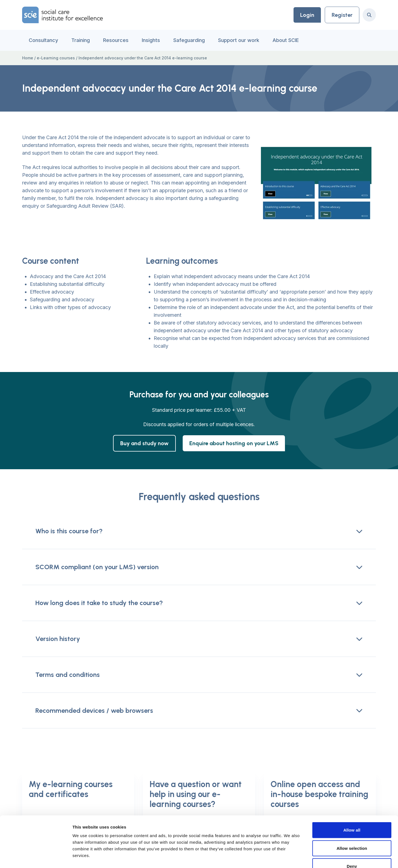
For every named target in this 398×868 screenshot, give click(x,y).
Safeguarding (189, 40)
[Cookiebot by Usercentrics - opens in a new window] (36, 857)
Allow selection (352, 814)
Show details (290, 857)
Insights (151, 40)
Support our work (239, 40)
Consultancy (43, 40)
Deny (352, 832)
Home (28, 58)
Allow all (352, 796)
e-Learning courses (56, 58)
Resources (116, 40)
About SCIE (286, 40)
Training (81, 40)
